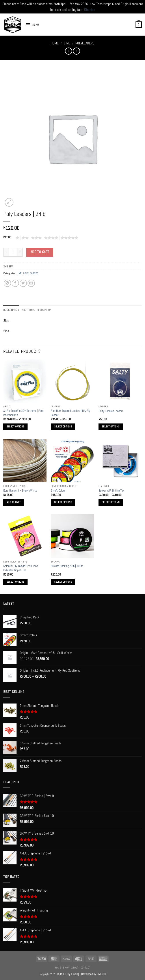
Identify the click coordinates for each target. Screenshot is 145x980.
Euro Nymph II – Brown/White (20, 490)
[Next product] (68, 51)
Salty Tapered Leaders (111, 411)
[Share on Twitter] (23, 283)
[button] (32, 25)
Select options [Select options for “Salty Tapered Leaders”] (111, 427)
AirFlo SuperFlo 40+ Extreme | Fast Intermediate (23, 413)
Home (55, 43)
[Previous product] (76, 51)
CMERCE (102, 974)
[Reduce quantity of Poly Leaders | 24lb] (6, 252)
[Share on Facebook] (15, 283)
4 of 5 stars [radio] (50, 238)
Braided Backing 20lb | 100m (67, 566)
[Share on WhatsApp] (7, 283)
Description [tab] (11, 310)
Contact (86, 968)
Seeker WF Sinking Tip (111, 490)
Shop (66, 968)
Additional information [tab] (37, 310)
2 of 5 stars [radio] (24, 238)
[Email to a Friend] (31, 283)
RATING (7, 237)
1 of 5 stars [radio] (17, 238)
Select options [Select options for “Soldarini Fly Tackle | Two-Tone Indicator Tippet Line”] (16, 582)
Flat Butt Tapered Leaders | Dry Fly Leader (71, 413)
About (75, 968)
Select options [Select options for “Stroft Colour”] (63, 502)
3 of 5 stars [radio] (36, 238)
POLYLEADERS (85, 43)
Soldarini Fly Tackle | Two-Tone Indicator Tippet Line (21, 568)
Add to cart (40, 252)
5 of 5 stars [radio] (69, 238)
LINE (67, 43)
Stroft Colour (58, 490)
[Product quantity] (13, 252)
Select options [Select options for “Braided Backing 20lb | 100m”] (63, 582)
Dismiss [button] (90, 10)
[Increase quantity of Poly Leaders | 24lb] (20, 252)
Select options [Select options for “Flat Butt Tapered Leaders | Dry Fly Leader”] (63, 427)
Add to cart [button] (14, 502)
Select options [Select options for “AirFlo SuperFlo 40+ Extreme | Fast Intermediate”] (16, 427)
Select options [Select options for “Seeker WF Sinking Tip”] (111, 502)
